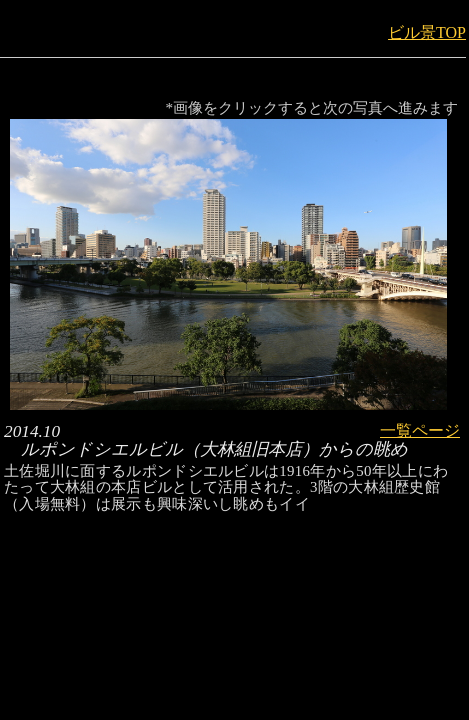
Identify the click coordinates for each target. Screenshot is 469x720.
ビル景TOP (427, 32)
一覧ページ (420, 430)
